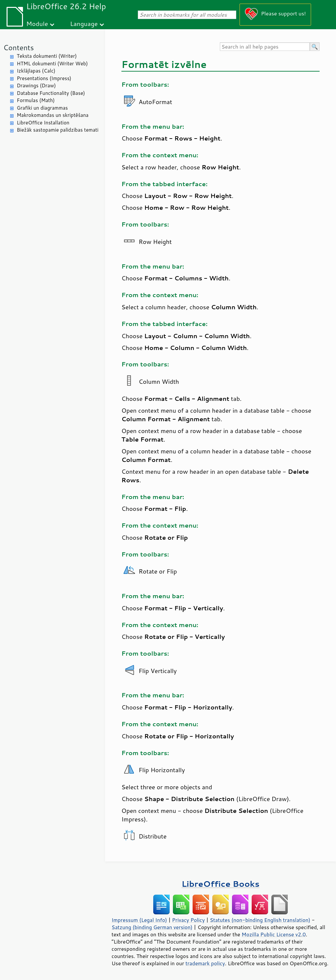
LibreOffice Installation (43, 123)
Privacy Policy (188, 920)
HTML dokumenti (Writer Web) (52, 64)
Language (84, 23)
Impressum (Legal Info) (139, 920)
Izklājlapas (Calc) (36, 71)
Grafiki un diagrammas (42, 108)
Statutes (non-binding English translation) (260, 920)
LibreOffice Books (220, 884)
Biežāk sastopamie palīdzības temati (58, 130)
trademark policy (205, 963)
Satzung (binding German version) (152, 927)
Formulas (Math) (36, 100)
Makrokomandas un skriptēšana (53, 115)
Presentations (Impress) (44, 78)
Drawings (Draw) (36, 86)
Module (37, 23)
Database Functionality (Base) (51, 93)
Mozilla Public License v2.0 (274, 934)
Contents (19, 47)
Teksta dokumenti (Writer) (47, 56)
